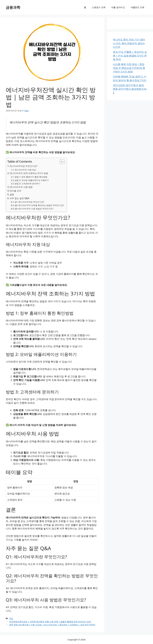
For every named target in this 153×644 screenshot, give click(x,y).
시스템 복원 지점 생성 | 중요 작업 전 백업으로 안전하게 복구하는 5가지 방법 (129, 68)
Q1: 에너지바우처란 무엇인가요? (29, 202)
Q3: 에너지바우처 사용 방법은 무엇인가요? (34, 209)
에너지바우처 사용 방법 (21, 187)
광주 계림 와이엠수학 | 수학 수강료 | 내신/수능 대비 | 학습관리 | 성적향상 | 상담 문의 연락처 (52, 625)
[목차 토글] (61, 162)
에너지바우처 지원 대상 (25, 170)
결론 (12, 194)
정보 (11, 618)
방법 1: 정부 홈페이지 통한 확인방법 (31, 177)
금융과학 (13, 7)
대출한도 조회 (138, 7)
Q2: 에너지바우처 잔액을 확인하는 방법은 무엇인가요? (39, 205)
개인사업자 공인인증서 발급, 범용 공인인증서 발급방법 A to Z (130, 89)
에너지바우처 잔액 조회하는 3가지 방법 (29, 173)
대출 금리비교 (118, 7)
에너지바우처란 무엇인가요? (24, 166)
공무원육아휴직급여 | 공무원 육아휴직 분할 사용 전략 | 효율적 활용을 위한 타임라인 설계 (50, 622)
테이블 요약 (15, 191)
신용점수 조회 (99, 7)
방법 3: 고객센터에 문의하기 (27, 184)
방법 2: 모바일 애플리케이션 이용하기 (32, 180)
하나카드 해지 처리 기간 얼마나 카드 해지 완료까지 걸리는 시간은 (129, 43)
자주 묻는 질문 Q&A (19, 198)
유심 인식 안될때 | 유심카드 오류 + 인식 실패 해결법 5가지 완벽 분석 (130, 56)
